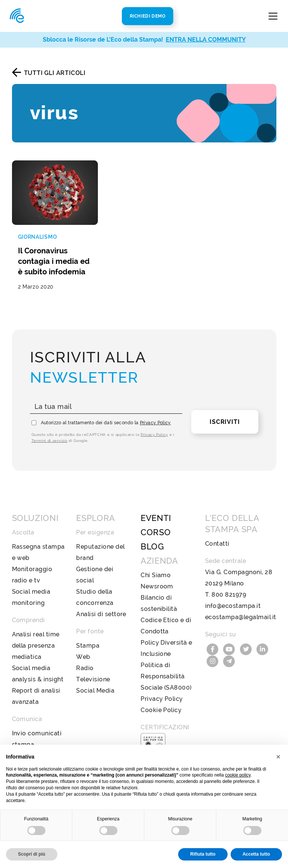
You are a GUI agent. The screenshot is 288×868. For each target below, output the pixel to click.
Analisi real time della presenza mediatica (36, 646)
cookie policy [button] (238, 775)
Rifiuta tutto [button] (203, 854)
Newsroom (157, 586)
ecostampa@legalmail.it (241, 617)
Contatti (217, 544)
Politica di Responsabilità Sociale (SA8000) (166, 676)
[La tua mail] (106, 407)
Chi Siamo (156, 575)
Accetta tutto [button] (256, 854)
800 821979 (229, 595)
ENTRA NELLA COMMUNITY (206, 40)
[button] (278, 757)
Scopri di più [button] (32, 854)
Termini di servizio (49, 441)
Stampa (88, 646)
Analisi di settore (101, 614)
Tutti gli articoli (55, 73)
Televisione (93, 679)
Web (83, 657)
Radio (85, 668)
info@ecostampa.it (233, 606)
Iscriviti (225, 422)
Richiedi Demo (148, 16)
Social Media (95, 691)
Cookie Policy (161, 710)
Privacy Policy (155, 423)
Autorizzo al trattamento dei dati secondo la (106, 423)
